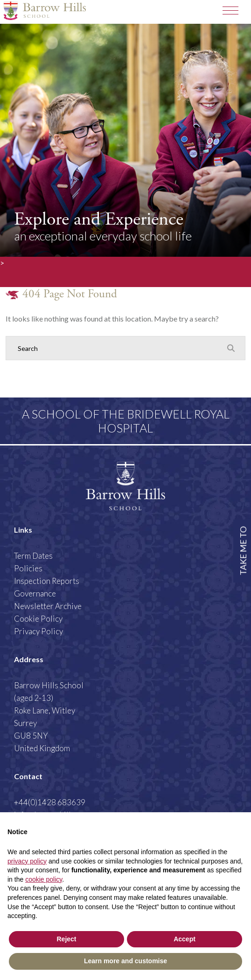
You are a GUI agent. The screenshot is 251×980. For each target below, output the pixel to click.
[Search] (116, 348)
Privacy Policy (38, 631)
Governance (35, 593)
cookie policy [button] (44, 879)
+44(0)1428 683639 (50, 802)
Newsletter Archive (48, 606)
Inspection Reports (47, 581)
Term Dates (33, 556)
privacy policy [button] (27, 861)
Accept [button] (185, 939)
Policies (28, 568)
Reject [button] (66, 939)
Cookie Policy (38, 619)
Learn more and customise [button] (125, 961)
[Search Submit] (231, 348)
